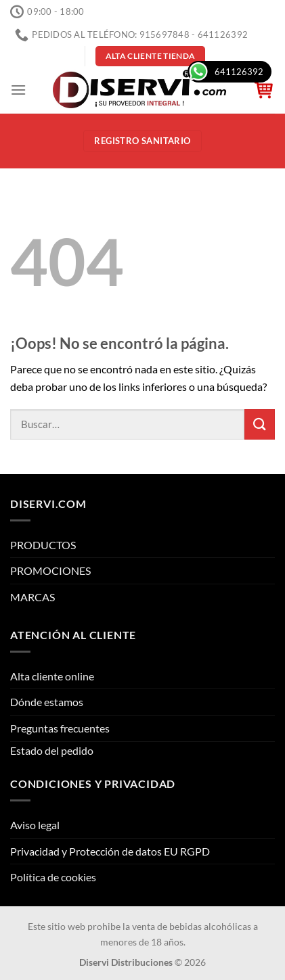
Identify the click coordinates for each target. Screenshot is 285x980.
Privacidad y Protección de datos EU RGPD (110, 851)
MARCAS (32, 597)
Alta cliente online (52, 676)
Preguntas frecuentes (60, 728)
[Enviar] (260, 424)
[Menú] (18, 90)
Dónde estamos (47, 702)
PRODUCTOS (43, 545)
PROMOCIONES (50, 570)
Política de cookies (53, 877)
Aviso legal (35, 825)
